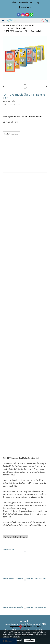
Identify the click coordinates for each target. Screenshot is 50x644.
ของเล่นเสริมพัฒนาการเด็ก (32, 116)
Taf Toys (14, 122)
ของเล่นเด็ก (16, 116)
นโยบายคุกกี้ (16, 637)
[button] (42, 21)
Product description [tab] (12, 134)
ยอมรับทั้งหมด (30, 641)
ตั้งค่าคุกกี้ (19, 641)
